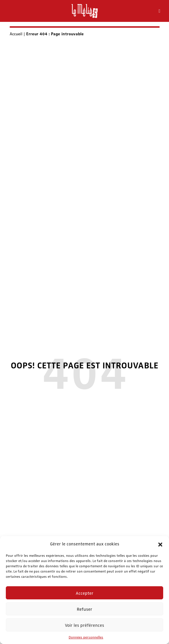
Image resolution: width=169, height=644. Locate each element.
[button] (160, 544)
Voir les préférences (84, 625)
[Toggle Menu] (159, 11)
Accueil (16, 34)
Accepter (84, 593)
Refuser (84, 609)
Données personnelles (86, 637)
